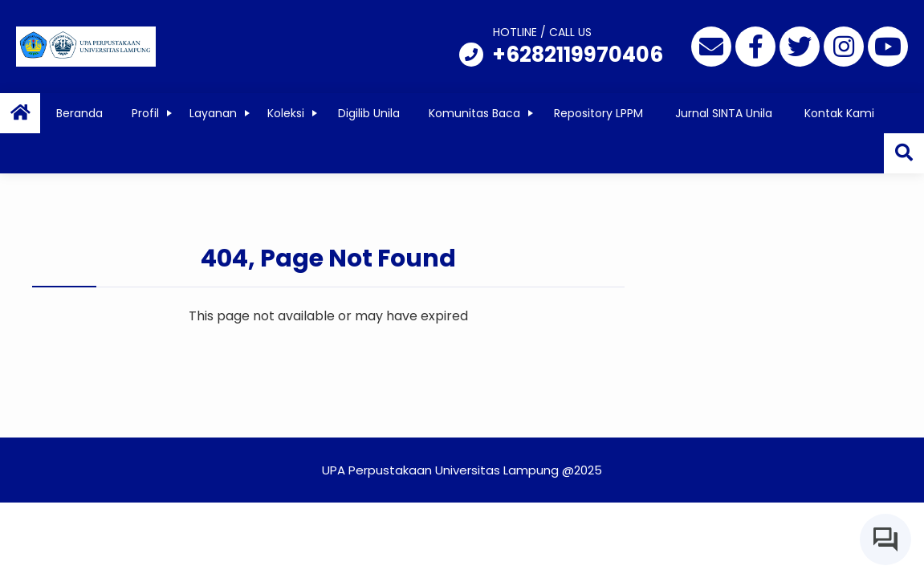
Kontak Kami (839, 113)
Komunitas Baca (474, 113)
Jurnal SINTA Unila (724, 113)
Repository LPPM (598, 113)
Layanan (213, 113)
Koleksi (286, 113)
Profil (145, 113)
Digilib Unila (369, 113)
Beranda (79, 113)
